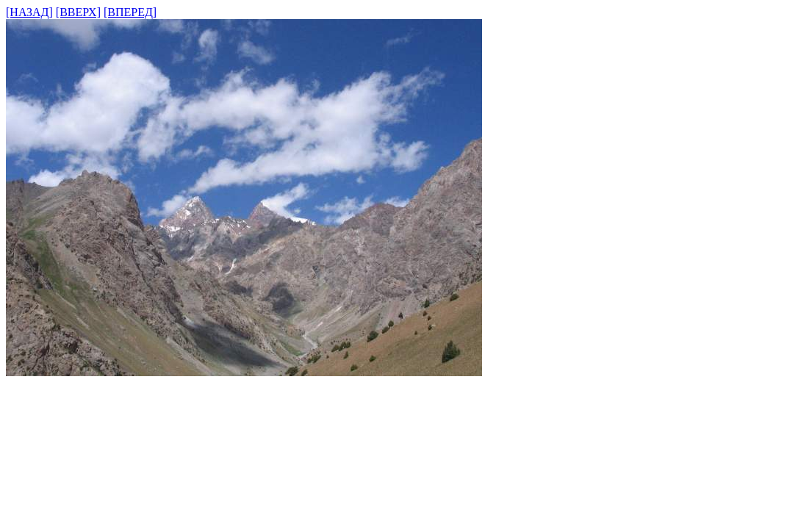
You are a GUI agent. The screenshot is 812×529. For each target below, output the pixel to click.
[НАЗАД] (29, 12)
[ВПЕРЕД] (130, 12)
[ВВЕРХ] (78, 12)
